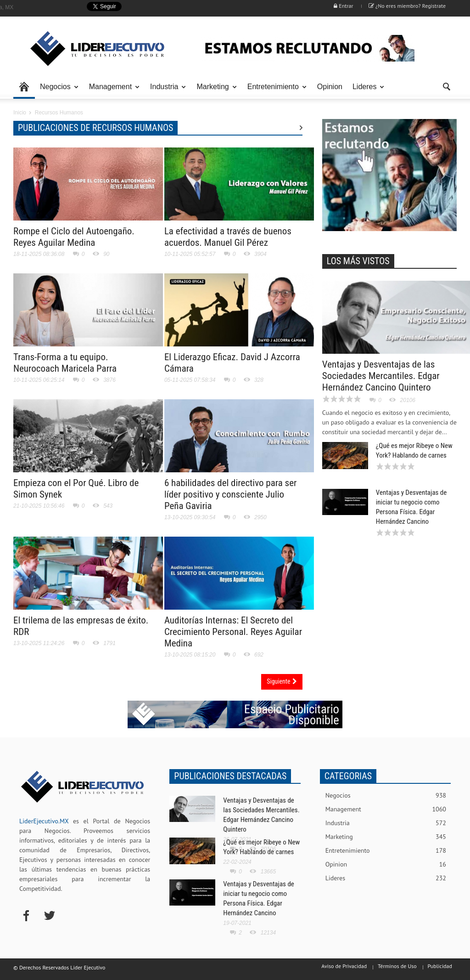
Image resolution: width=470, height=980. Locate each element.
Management (112, 91)
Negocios (57, 91)
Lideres (366, 91)
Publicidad (440, 966)
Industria (165, 91)
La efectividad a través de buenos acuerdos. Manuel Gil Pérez (228, 237)
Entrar (343, 6)
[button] (447, 86)
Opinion (330, 87)
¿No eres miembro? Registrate (407, 6)
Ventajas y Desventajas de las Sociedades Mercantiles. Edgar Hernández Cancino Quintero (381, 376)
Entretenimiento (274, 91)
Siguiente (282, 681)
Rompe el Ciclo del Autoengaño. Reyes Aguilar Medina (74, 237)
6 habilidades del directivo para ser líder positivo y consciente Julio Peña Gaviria (231, 494)
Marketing (214, 91)
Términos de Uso (397, 966)
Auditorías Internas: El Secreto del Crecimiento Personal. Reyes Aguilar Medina (233, 632)
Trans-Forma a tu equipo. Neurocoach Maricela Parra (65, 363)
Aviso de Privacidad (344, 966)
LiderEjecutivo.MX (44, 821)
